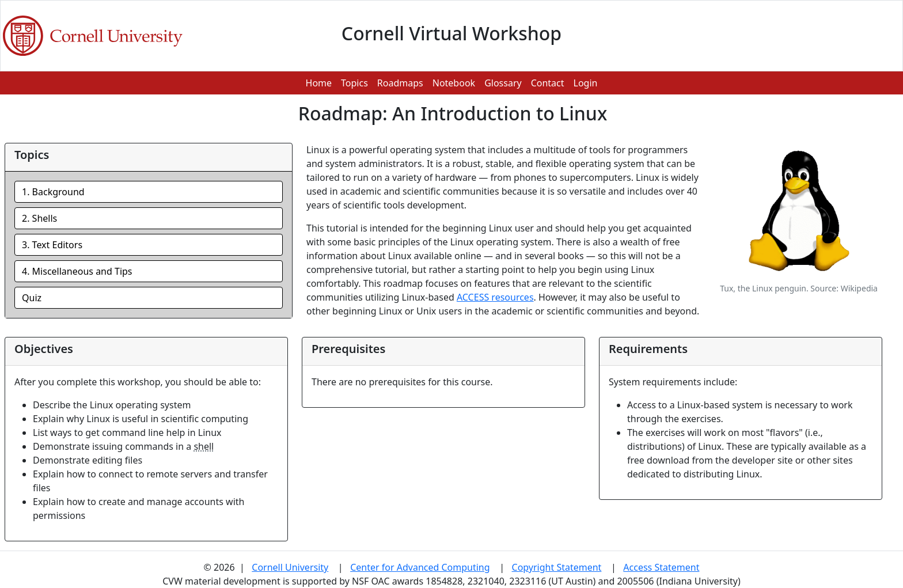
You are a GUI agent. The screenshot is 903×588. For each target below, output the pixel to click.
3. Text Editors (52, 245)
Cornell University (290, 567)
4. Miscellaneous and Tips (77, 271)
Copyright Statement (557, 567)
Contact (548, 83)
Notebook (454, 83)
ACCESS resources (495, 297)
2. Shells (39, 218)
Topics (354, 83)
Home (319, 83)
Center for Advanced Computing (420, 567)
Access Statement (661, 567)
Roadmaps (400, 83)
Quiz (32, 298)
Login (586, 83)
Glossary (503, 83)
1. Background (53, 192)
